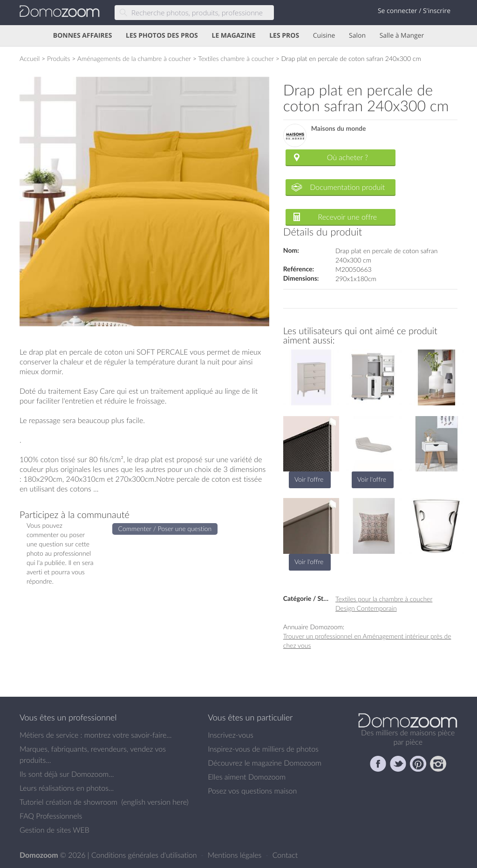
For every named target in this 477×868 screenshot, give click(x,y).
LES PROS (284, 36)
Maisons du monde (339, 129)
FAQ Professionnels (51, 816)
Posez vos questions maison (252, 791)
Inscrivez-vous (231, 735)
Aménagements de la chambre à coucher (134, 58)
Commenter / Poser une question (165, 528)
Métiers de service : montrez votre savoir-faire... (96, 735)
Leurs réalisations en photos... (67, 788)
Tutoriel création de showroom (68, 802)
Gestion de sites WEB (55, 830)
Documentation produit (347, 187)
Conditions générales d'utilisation (145, 855)
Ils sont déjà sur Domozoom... (67, 774)
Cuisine (324, 36)
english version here (155, 802)
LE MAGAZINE (233, 36)
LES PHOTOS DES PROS (162, 36)
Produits (59, 58)
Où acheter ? (348, 157)
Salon (357, 36)
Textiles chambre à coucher (236, 58)
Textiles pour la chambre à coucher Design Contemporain (384, 603)
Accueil (30, 58)
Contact (285, 855)
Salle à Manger (402, 36)
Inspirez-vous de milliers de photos (263, 749)
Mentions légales (236, 855)
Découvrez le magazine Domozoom (265, 763)
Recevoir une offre (348, 217)
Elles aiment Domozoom (247, 777)
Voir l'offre (309, 479)
